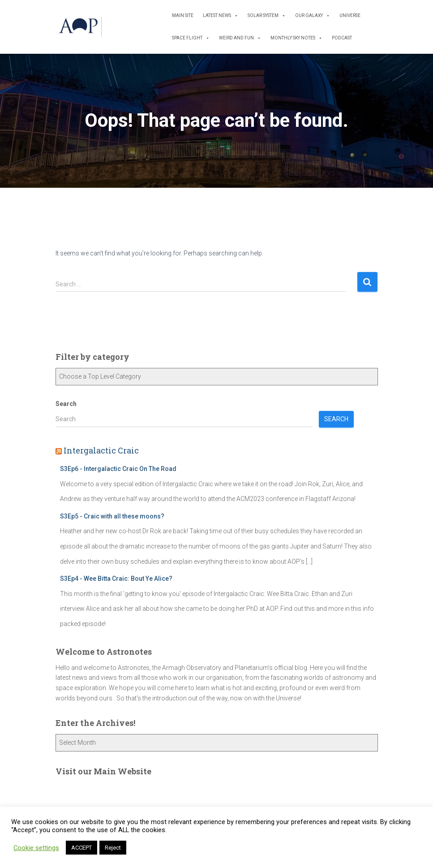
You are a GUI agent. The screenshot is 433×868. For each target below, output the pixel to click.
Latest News (221, 16)
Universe (350, 15)
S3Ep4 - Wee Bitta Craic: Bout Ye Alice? (116, 579)
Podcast (342, 38)
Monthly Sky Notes (296, 38)
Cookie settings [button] (36, 848)
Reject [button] (113, 848)
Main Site (183, 15)
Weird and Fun (240, 38)
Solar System (267, 16)
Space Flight (191, 38)
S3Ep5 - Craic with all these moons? (112, 516)
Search (66, 404)
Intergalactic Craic (101, 450)
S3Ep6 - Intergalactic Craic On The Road (118, 469)
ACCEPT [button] (81, 848)
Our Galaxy (313, 16)
